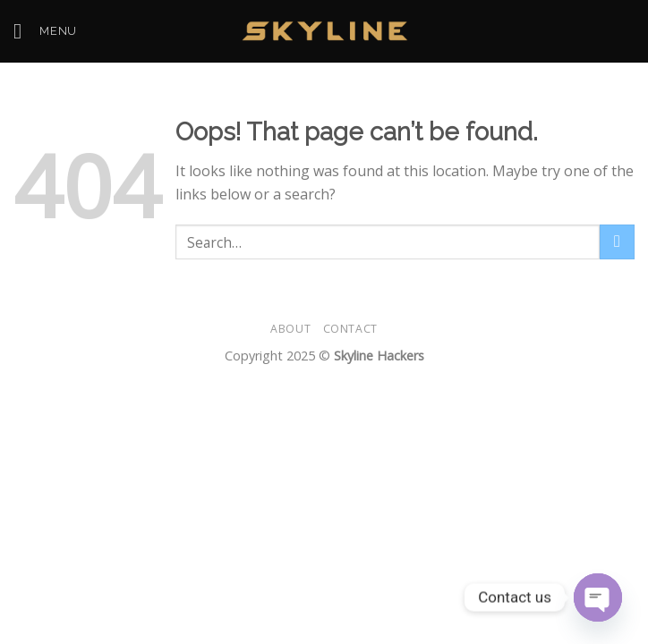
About (290, 329)
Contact (350, 329)
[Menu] (45, 31)
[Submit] (617, 242)
